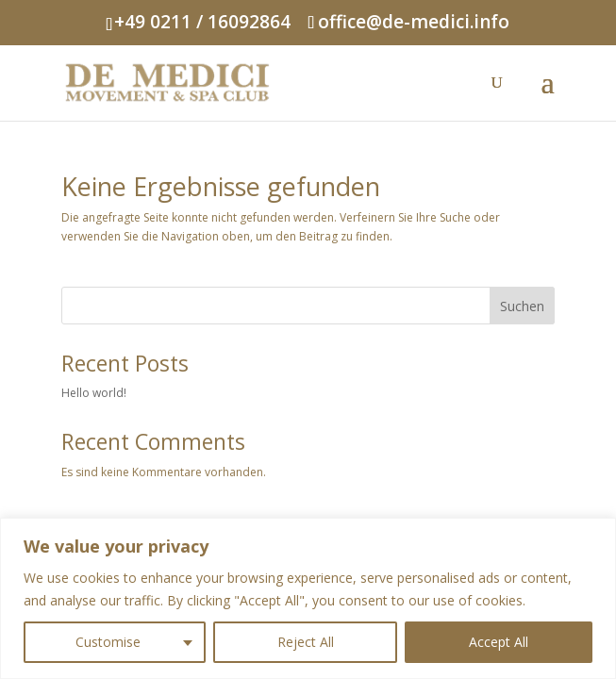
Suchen (522, 306)
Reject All (306, 642)
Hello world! (94, 393)
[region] (308, 598)
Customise (108, 642)
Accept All (499, 642)
